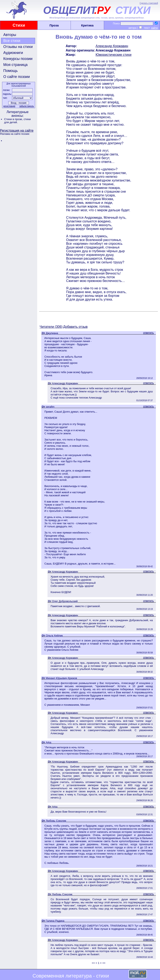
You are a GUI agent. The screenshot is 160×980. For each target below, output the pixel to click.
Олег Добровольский (65, 601)
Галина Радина (55, 921)
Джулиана (52, 333)
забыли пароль (27, 106)
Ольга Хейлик (54, 636)
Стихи (19, 25)
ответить (148, 333)
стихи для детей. (17, 121)
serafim (50, 407)
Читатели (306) (51, 327)
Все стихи (12, 41)
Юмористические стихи (114, 55)
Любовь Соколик (56, 821)
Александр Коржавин (112, 46)
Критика (87, 25)
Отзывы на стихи (18, 47)
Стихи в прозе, (14, 119)
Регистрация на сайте (17, 131)
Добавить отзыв (75, 327)
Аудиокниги (13, 53)
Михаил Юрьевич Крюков (61, 678)
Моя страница (15, 65)
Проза (54, 25)
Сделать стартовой (149, 3)
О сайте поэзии (17, 77)
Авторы (10, 35)
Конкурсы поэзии (18, 59)
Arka (49, 742)
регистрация (9, 106)
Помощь (11, 71)
